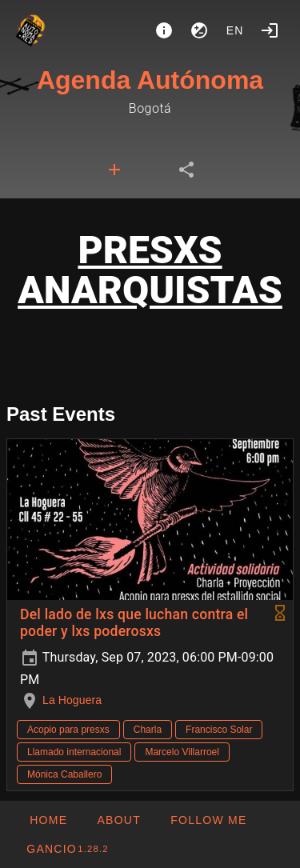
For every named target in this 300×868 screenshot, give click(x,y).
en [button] (235, 30)
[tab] (114, 170)
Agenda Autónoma (150, 80)
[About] (164, 30)
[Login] (270, 30)
